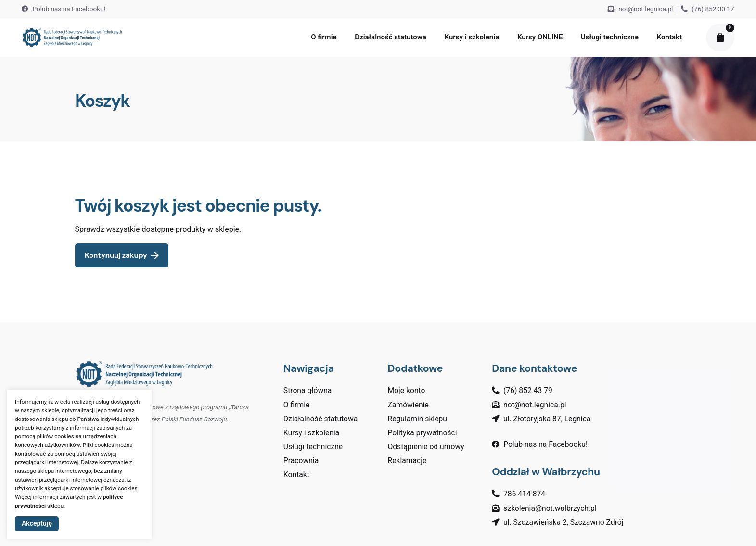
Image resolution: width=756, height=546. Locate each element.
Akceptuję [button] (37, 523)
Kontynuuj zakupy (122, 255)
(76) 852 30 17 (707, 9)
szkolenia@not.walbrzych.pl (550, 508)
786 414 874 (524, 494)
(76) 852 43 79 (528, 390)
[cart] (720, 38)
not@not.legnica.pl (640, 9)
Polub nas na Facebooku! (64, 9)
